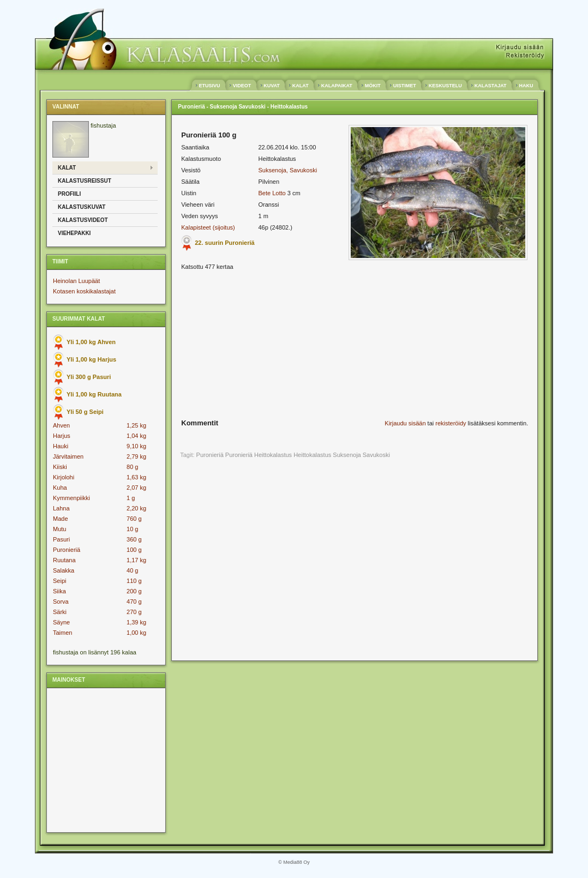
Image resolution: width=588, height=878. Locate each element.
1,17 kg (136, 560)
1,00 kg (136, 633)
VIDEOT (242, 86)
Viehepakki (74, 233)
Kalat (67, 168)
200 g (134, 591)
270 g (134, 612)
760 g (134, 519)
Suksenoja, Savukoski (287, 170)
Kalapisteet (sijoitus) (208, 227)
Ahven (61, 425)
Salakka (64, 570)
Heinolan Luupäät (76, 281)
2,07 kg (136, 488)
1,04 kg (136, 436)
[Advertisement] (105, 760)
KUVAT (272, 86)
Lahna (61, 508)
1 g (131, 498)
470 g (134, 602)
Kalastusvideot (83, 220)
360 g (134, 539)
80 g (132, 467)
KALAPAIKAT (337, 86)
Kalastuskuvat (82, 207)
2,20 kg (136, 508)
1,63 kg (136, 477)
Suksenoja (347, 455)
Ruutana (64, 560)
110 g (134, 581)
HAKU (526, 86)
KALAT (300, 86)
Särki (60, 612)
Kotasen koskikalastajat (84, 291)
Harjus (62, 436)
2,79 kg (136, 456)
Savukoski (376, 455)
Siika (59, 591)
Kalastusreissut (85, 181)
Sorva (61, 602)
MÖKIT (373, 86)
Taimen (62, 633)
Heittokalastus (312, 455)
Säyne (61, 622)
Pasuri (61, 539)
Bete (264, 193)
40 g (132, 570)
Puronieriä (67, 550)
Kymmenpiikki (71, 498)
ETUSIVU (209, 86)
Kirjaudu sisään (405, 423)
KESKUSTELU (445, 86)
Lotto (279, 193)
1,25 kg (136, 425)
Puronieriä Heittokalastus (259, 455)
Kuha (60, 488)
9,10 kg (136, 446)
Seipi (59, 581)
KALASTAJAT (490, 86)
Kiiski (60, 467)
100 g (134, 550)
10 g (132, 529)
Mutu (59, 529)
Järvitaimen (68, 456)
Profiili (69, 194)
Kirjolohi (64, 477)
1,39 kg (136, 622)
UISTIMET (404, 86)
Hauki (61, 446)
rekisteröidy (451, 423)
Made (61, 519)
